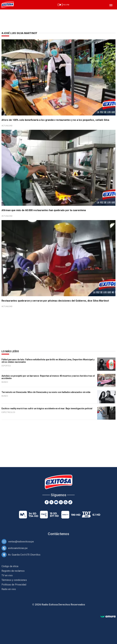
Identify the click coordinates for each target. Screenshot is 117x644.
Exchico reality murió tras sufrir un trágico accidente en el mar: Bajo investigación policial (47, 408)
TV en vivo (7, 575)
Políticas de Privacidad (14, 585)
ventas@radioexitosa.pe (21, 542)
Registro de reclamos (13, 571)
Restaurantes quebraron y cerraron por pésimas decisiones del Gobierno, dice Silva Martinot (55, 301)
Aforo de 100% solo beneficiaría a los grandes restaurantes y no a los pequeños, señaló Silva (55, 120)
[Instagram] (61, 502)
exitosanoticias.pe (18, 548)
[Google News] (66, 502)
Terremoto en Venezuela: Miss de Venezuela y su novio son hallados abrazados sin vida (46, 392)
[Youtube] (56, 502)
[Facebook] (47, 502)
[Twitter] (51, 502)
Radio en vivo (9, 589)
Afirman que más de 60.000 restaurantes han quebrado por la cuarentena (44, 210)
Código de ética (10, 566)
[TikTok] (70, 502)
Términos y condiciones (14, 580)
